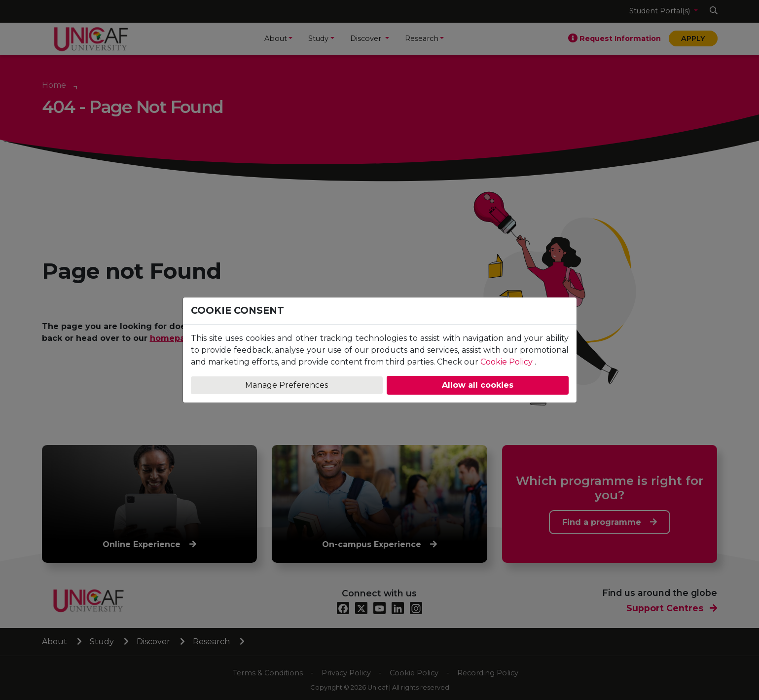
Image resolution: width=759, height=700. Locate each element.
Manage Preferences (287, 385)
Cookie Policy (506, 362)
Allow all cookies (478, 385)
